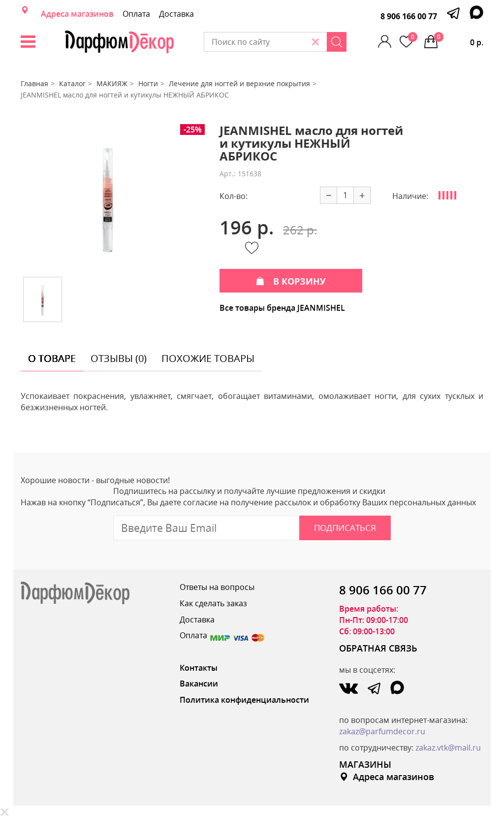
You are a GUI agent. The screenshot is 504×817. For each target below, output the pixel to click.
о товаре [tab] (52, 358)
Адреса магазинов (77, 14)
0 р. (459, 40)
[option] (108, 197)
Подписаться (345, 528)
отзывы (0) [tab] (119, 358)
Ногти (148, 83)
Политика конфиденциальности (244, 700)
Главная (34, 83)
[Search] (337, 42)
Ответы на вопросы (217, 587)
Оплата (136, 14)
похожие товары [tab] (208, 358)
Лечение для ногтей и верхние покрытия (239, 83)
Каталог (72, 83)
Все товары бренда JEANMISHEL (282, 308)
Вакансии (199, 684)
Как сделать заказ (213, 603)
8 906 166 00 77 (409, 16)
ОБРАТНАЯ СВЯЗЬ (378, 648)
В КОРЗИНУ (291, 281)
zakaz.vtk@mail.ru (448, 748)
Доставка (176, 14)
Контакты (199, 668)
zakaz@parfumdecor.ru (382, 731)
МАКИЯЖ (112, 83)
